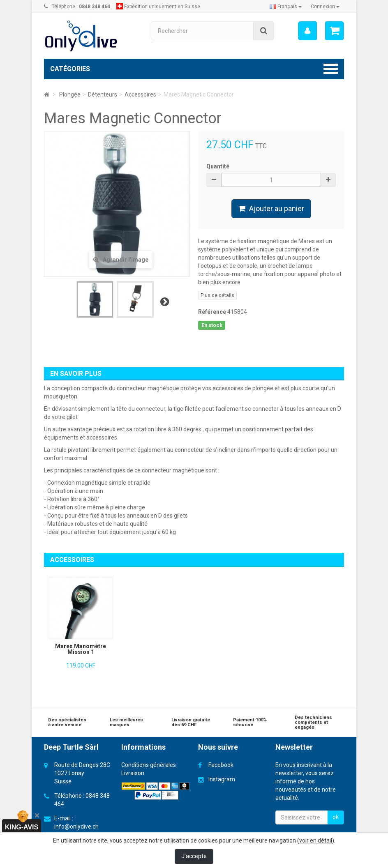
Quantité (218, 166)
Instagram (222, 779)
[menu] (307, 31)
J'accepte (194, 856)
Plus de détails (217, 295)
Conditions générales (149, 765)
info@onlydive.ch (76, 827)
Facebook (221, 765)
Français (286, 7)
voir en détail (316, 840)
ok (336, 817)
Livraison (133, 773)
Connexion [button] (325, 7)
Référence (212, 312)
